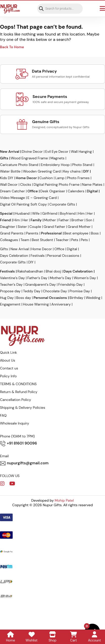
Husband (22, 213)
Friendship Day (70, 284)
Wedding (93, 298)
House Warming (36, 304)
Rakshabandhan (30, 271)
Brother (77, 220)
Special (6, 213)
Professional (51, 233)
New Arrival (10, 151)
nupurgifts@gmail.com (24, 463)
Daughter (8, 227)
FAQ (3, 415)
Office (33, 191)
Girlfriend (50, 213)
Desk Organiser (53, 191)
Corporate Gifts (62, 204)
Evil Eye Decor (57, 151)
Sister (22, 227)
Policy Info (8, 376)
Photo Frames (78, 178)
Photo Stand (82, 165)
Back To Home (12, 47)
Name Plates (92, 184)
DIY (86, 171)
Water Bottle (10, 171)
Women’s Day (85, 278)
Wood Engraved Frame (29, 158)
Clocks (26, 184)
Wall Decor (9, 184)
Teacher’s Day (11, 284)
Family (36, 220)
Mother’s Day (60, 278)
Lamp (60, 178)
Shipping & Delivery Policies (23, 408)
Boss (95, 233)
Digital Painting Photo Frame (57, 184)
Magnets (57, 158)
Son (89, 220)
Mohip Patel (64, 500)
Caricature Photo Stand (19, 165)
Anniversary (61, 304)
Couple (35, 227)
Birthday (77, 298)
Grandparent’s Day (40, 284)
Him (81, 213)
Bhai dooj (53, 271)
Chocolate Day (55, 291)
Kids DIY (7, 178)
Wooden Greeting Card (42, 171)
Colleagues (9, 240)
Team (25, 240)
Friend (5, 220)
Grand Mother (79, 227)
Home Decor (26, 178)
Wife (36, 213)
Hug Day (7, 298)
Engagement (10, 304)
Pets (75, 240)
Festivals (38, 256)
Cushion (46, 178)
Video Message (12, 198)
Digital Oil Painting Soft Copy (23, 204)
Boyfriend (68, 213)
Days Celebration (14, 256)
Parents (32, 233)
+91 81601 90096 (18, 444)
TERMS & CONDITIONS (18, 384)
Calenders (76, 191)
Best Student (43, 240)
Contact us (9, 368)
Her (90, 213)
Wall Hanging (81, 151)
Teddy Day (32, 291)
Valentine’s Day (12, 278)
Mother (50, 220)
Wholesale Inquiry (15, 423)
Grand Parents (12, 233)
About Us (8, 360)
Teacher (62, 240)
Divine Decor (32, 151)
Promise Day (80, 291)
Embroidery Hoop (55, 165)
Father (64, 220)
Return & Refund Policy (19, 392)
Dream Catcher (12, 191)
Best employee (76, 233)
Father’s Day (37, 278)
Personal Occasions (63, 256)
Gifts (4, 158)
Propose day (10, 291)
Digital (92, 191)
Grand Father (54, 227)
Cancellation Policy (16, 400)
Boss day (24, 298)
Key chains (72, 171)
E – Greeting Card (42, 198)
